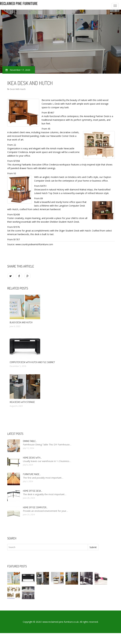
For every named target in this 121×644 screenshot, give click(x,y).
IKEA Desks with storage (22, 402)
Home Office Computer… (35, 507)
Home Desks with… (32, 458)
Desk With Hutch (18, 89)
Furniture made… (32, 474)
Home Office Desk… (33, 491)
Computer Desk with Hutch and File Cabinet (32, 362)
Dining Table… (30, 441)
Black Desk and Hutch (21, 322)
